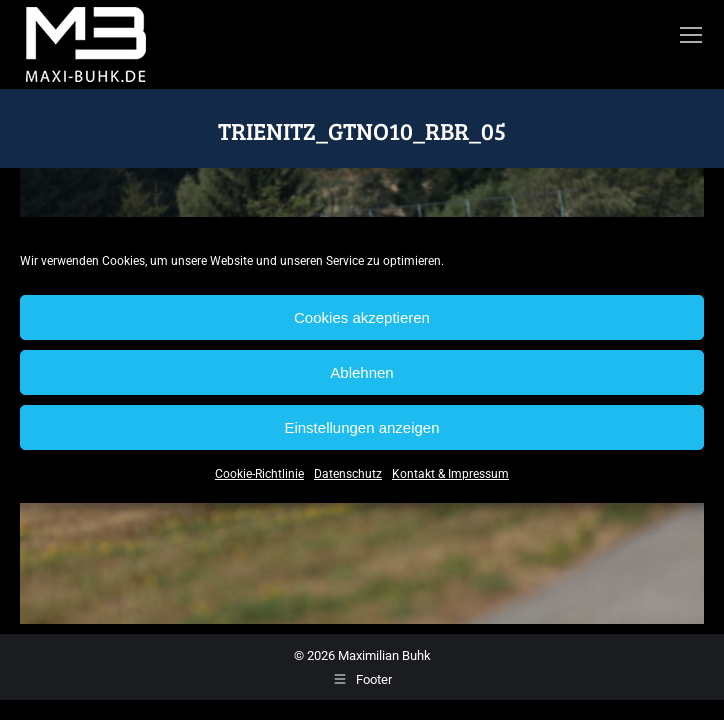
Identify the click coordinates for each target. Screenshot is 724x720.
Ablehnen (361, 372)
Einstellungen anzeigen (361, 427)
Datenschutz (348, 474)
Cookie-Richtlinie (259, 474)
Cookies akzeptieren (362, 317)
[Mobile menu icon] (691, 35)
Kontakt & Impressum (450, 474)
